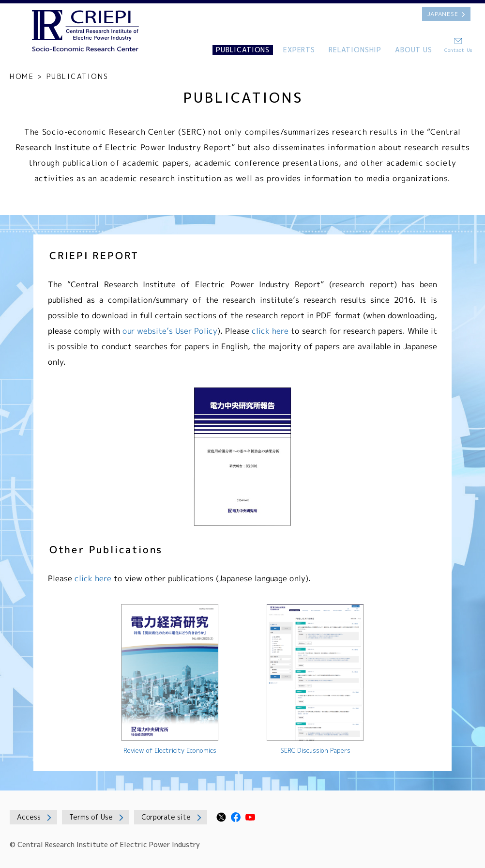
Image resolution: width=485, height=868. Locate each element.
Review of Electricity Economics (170, 750)
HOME (22, 76)
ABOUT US (414, 50)
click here (270, 331)
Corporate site (166, 817)
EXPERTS (299, 50)
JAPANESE (443, 14)
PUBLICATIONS (243, 50)
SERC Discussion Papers (315, 750)
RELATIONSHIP (355, 50)
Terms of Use (91, 817)
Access (29, 817)
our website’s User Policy (170, 331)
